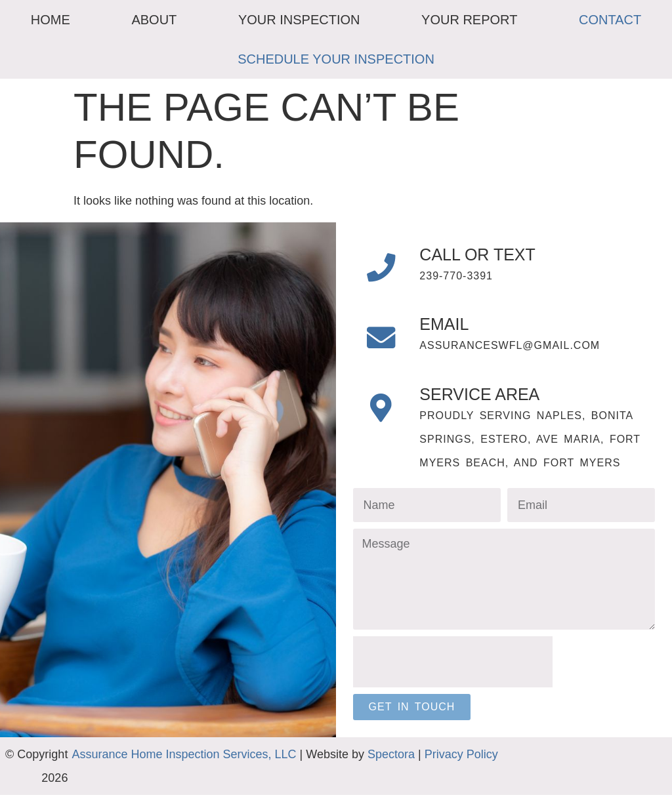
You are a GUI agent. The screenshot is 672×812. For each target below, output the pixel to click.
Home (51, 20)
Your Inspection (299, 20)
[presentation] (453, 680)
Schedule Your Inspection (336, 59)
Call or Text (486, 254)
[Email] (386, 351)
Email (453, 333)
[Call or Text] (386, 272)
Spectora (391, 771)
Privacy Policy (461, 771)
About (154, 20)
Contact (610, 20)
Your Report (469, 20)
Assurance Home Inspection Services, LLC (184, 771)
